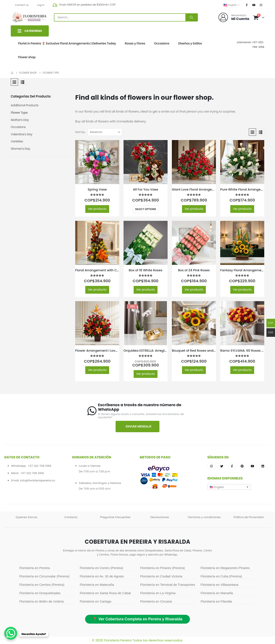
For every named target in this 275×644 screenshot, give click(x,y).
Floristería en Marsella (217, 593)
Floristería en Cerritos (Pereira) (42, 585)
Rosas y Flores (135, 43)
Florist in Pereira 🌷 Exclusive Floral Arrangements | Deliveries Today (67, 43)
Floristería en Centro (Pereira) (101, 568)
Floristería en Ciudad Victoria (161, 576)
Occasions (162, 43)
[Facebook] (247, 5)
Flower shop (27, 57)
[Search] (191, 17)
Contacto (71, 517)
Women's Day (21, 149)
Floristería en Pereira (35, 568)
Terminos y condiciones (204, 517)
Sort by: (80, 132)
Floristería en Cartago (95, 601)
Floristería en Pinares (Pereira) (163, 568)
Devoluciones (160, 517)
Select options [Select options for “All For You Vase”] (146, 209)
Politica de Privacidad (249, 517)
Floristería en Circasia (156, 601)
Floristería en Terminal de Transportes (168, 585)
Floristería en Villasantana (219, 585)
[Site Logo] (29, 18)
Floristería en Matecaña (97, 585)
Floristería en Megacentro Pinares (225, 568)
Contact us (22, 5)
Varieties (17, 142)
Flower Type (19, 113)
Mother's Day (20, 120)
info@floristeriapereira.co (37, 480)
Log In (41, 5)
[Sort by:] (105, 132)
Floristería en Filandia (216, 601)
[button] (14, 82)
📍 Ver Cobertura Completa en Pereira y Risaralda (137, 619)
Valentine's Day (22, 135)
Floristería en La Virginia (158, 593)
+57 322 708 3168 (39, 466)
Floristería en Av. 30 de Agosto (102, 576)
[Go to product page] (97, 162)
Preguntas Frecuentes (115, 517)
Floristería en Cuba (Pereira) (221, 576)
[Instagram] (261, 5)
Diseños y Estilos (190, 43)
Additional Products (25, 105)
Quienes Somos (27, 517)
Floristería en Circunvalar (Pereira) (44, 576)
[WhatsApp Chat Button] (11, 633)
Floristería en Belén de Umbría (42, 601)
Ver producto (97, 209)
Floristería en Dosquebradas (40, 593)
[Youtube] (254, 5)
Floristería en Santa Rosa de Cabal (105, 593)
